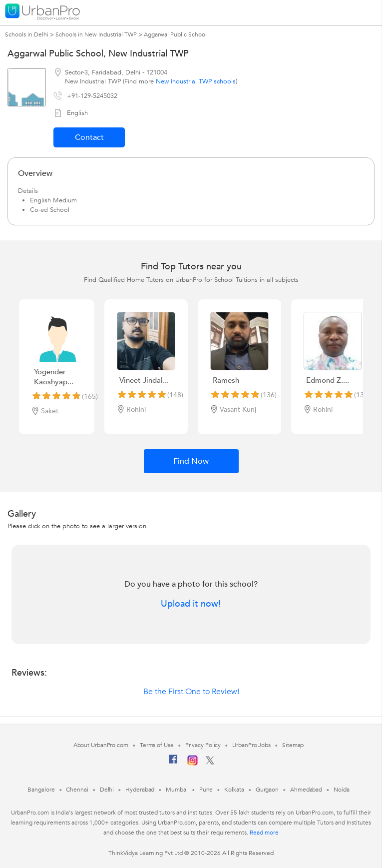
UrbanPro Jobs (251, 745)
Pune (206, 790)
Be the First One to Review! (191, 692)
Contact (89, 137)
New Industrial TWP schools (196, 81)
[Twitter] (210, 763)
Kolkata (234, 790)
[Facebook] (173, 763)
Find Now (191, 461)
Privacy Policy (203, 745)
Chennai (77, 790)
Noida (342, 790)
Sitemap (293, 745)
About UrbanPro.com (101, 745)
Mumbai (177, 790)
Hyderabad (140, 790)
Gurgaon (267, 790)
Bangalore (41, 790)
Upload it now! (191, 604)
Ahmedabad (306, 790)
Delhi (107, 790)
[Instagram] (192, 764)
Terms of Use (157, 745)
